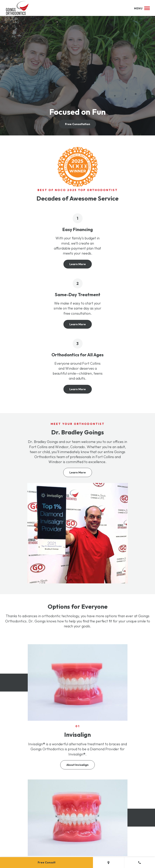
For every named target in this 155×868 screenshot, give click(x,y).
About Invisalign (77, 765)
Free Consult (47, 862)
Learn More (78, 264)
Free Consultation (78, 124)
